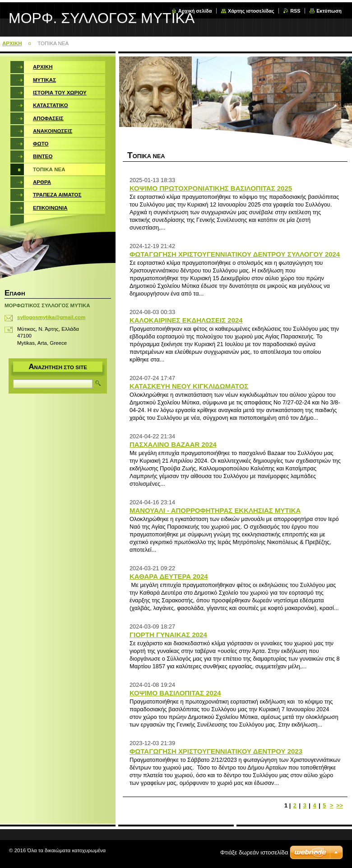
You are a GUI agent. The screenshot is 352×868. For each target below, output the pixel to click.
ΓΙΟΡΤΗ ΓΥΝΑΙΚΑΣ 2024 (168, 635)
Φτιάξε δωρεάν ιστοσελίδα (254, 852)
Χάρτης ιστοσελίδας (251, 11)
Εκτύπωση (329, 11)
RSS (295, 11)
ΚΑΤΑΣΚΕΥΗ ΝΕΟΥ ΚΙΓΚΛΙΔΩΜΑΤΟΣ (189, 386)
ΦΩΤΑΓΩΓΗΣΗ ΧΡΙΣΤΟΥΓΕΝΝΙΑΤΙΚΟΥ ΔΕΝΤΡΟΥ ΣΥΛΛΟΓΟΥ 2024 (235, 254)
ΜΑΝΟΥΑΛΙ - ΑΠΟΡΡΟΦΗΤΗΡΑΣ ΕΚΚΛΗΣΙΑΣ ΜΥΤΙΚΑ (215, 510)
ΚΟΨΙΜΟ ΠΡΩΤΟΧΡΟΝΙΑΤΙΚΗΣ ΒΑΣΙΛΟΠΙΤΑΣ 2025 (211, 188)
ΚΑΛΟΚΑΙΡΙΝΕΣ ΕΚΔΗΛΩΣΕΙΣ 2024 (186, 320)
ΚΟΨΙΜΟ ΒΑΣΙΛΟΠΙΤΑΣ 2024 (175, 693)
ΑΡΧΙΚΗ (12, 43)
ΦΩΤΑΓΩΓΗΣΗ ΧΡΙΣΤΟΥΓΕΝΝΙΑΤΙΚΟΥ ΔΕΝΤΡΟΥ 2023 (216, 751)
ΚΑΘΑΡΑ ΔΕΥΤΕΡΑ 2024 (169, 576)
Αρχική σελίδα (195, 11)
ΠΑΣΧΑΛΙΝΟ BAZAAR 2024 (173, 444)
